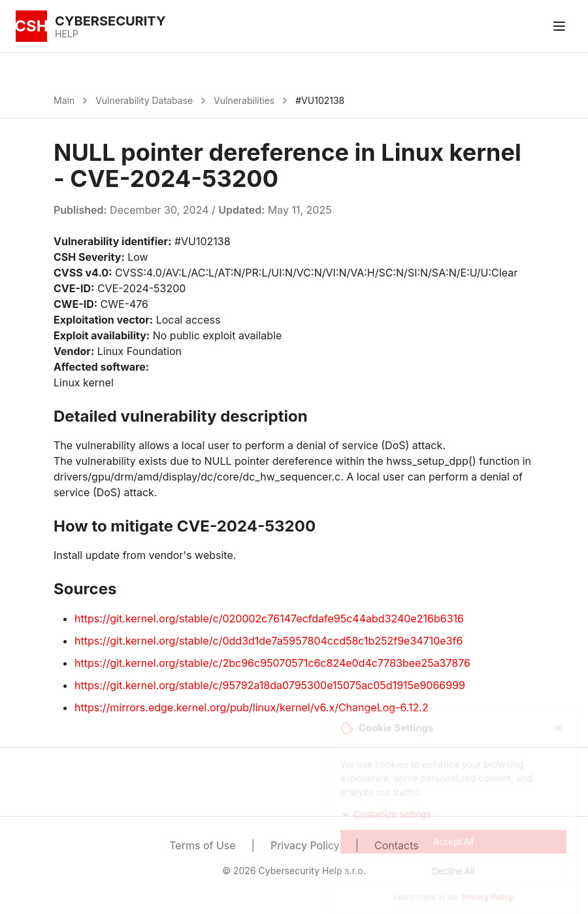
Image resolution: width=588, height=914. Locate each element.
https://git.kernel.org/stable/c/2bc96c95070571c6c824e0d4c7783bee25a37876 (272, 663)
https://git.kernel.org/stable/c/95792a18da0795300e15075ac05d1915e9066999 (270, 685)
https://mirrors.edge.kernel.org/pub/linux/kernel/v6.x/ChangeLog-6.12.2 (252, 707)
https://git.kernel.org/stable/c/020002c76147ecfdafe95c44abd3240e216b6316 (269, 618)
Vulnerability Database (144, 100)
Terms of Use (202, 845)
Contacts (397, 845)
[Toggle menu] (559, 26)
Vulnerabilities (244, 100)
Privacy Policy (305, 845)
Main (64, 100)
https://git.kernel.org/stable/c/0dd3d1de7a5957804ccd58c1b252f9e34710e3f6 (269, 641)
